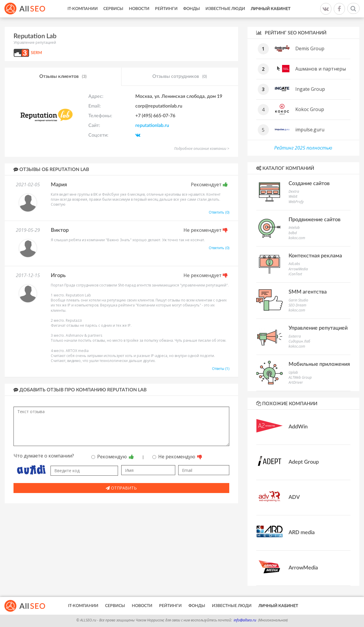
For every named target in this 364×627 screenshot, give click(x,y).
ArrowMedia (298, 269)
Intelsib (294, 228)
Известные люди (225, 9)
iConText (295, 274)
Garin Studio (298, 300)
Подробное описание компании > (202, 149)
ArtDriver (296, 382)
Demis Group (310, 48)
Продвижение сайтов (315, 220)
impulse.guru (310, 130)
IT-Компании (83, 9)
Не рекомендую (177, 457)
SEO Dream (297, 305)
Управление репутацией (318, 328)
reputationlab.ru (152, 125)
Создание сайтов (309, 184)
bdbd (293, 233)
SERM (36, 53)
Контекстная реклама (315, 256)
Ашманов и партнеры (321, 69)
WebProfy (296, 202)
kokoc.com (297, 238)
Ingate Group (310, 89)
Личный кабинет (271, 9)
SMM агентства (308, 292)
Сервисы (113, 9)
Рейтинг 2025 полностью (303, 148)
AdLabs (294, 264)
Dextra (294, 191)
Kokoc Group (310, 109)
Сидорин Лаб (299, 341)
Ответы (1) (221, 369)
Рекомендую (113, 457)
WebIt (293, 196)
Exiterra (295, 336)
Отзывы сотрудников (180, 77)
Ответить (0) (219, 212)
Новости (139, 9)
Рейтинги (166, 9)
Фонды (192, 9)
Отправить (121, 488)
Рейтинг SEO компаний (291, 33)
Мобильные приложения (319, 364)
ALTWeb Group (300, 377)
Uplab (293, 372)
